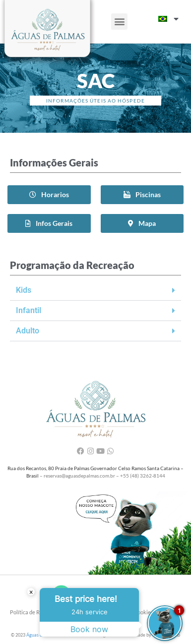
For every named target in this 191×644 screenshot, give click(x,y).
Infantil (29, 310)
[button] (119, 22)
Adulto (28, 331)
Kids (24, 290)
